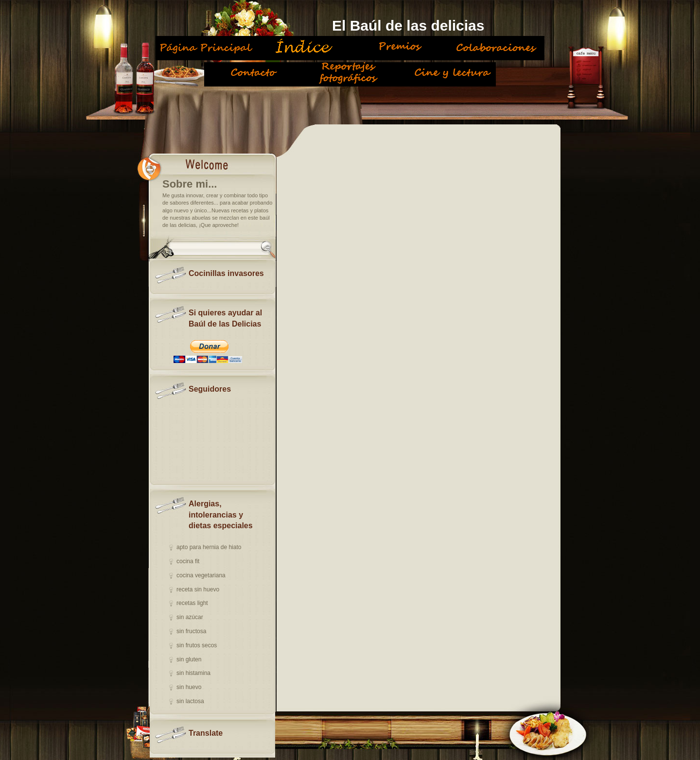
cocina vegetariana (201, 575)
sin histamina (193, 673)
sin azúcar (190, 617)
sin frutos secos (197, 645)
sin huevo (189, 687)
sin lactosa (190, 701)
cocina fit (188, 561)
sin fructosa (191, 631)
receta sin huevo (198, 589)
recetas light (192, 603)
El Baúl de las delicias (408, 26)
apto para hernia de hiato (209, 547)
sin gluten (189, 659)
